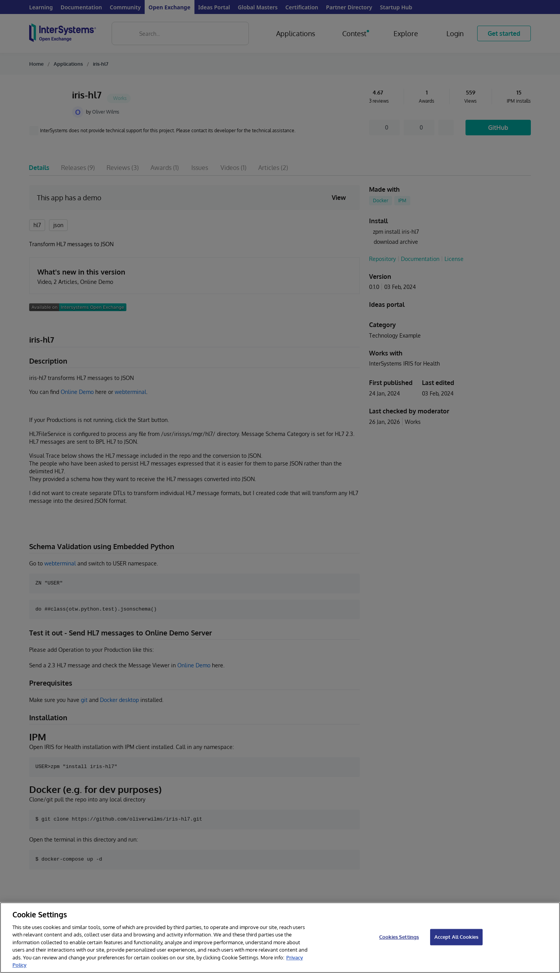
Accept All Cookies (456, 937)
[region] (280, 938)
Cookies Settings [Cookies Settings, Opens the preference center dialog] (399, 937)
